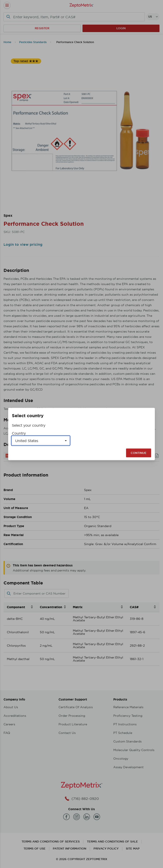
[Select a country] (41, 441)
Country (19, 433)
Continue (139, 453)
